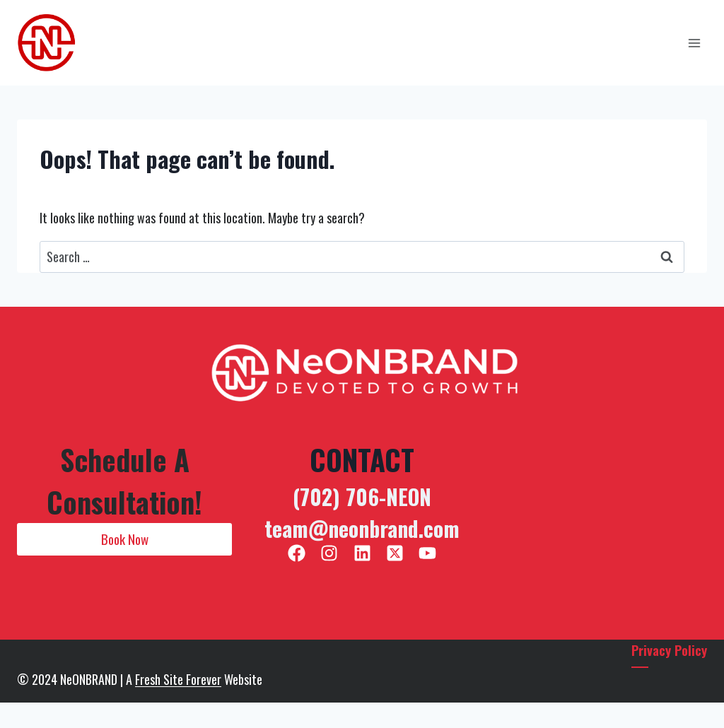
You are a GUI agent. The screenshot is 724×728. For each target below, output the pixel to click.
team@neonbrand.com (362, 528)
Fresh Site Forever (178, 679)
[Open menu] (694, 43)
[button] (124, 539)
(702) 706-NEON (362, 497)
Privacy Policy (668, 649)
